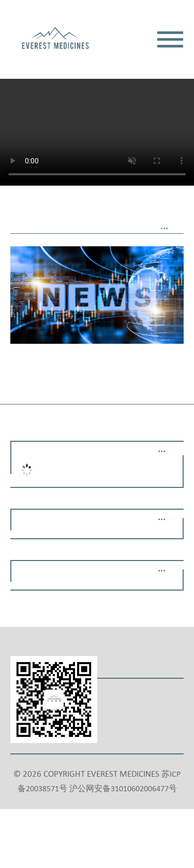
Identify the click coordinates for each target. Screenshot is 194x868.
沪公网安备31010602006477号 (123, 789)
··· (164, 229)
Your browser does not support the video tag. (97, 97)
